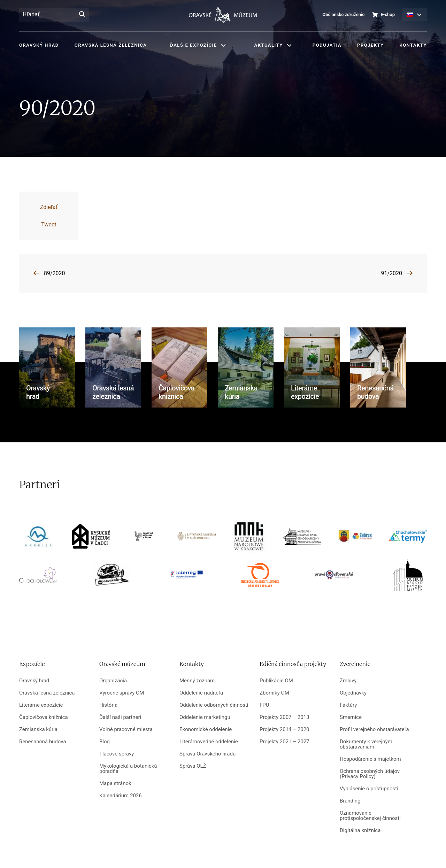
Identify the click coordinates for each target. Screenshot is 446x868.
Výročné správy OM (122, 693)
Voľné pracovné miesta (126, 730)
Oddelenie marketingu (205, 717)
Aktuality (269, 45)
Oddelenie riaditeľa (201, 693)
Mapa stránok (115, 784)
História (108, 705)
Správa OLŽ (193, 766)
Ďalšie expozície (193, 45)
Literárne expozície (41, 705)
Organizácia (113, 681)
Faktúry (348, 705)
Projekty (370, 45)
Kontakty (413, 45)
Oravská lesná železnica (111, 45)
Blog (105, 742)
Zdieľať (49, 207)
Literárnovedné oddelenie (209, 742)
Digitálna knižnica (360, 831)
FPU (264, 705)
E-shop (388, 14)
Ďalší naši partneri (120, 717)
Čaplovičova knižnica (44, 717)
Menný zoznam (197, 681)
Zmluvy (348, 681)
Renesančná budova (43, 742)
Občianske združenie (343, 14)
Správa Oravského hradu (207, 754)
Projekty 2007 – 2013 (284, 717)
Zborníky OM (274, 693)
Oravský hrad (39, 45)
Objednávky (353, 693)
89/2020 (55, 273)
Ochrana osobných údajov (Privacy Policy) (370, 774)
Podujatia (327, 45)
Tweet (49, 224)
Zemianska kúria (38, 730)
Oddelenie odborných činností (214, 705)
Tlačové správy (117, 754)
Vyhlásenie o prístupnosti (369, 789)
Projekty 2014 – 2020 (284, 730)
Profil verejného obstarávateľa (374, 730)
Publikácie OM (276, 681)
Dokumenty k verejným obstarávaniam (366, 744)
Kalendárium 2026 (121, 796)
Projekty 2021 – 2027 (284, 742)
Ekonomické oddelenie (206, 730)
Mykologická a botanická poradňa (128, 769)
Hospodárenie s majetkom (370, 759)
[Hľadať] (82, 15)
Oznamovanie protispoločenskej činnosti (370, 816)
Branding (350, 801)
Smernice (351, 717)
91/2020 (391, 273)
